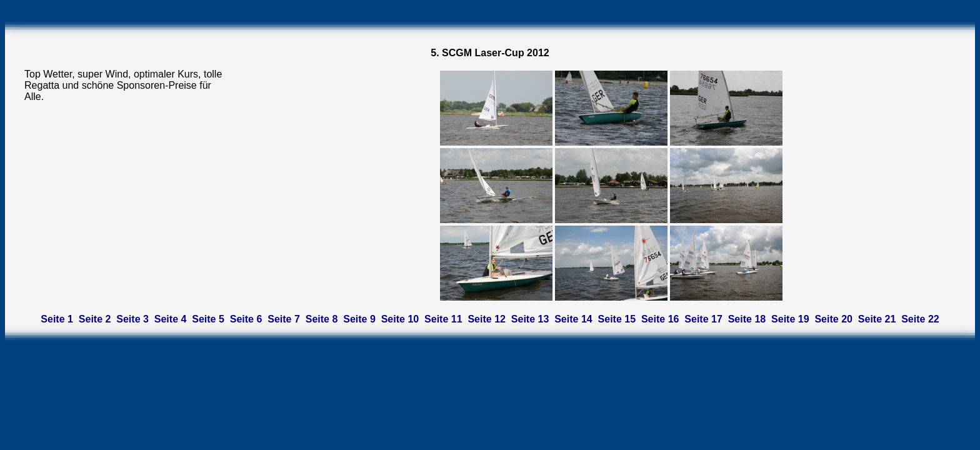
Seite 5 (208, 319)
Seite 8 (322, 319)
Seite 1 (57, 319)
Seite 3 (132, 319)
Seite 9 (359, 319)
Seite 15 (617, 319)
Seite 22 (920, 319)
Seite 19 (790, 319)
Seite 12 (486, 319)
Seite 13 (530, 319)
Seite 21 (877, 319)
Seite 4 (171, 319)
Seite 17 (703, 319)
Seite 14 (573, 319)
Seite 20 (833, 319)
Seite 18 (747, 319)
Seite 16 (660, 319)
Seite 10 (400, 319)
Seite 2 (95, 319)
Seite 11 (443, 319)
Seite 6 (246, 319)
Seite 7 (284, 319)
